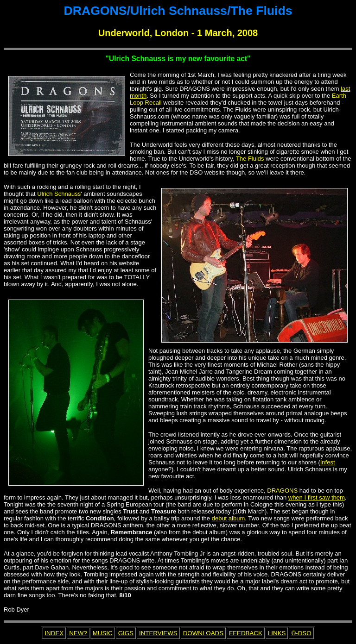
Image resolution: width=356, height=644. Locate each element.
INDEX (54, 633)
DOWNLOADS (203, 633)
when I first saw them (317, 497)
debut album (229, 518)
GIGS (126, 633)
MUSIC (103, 633)
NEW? (78, 633)
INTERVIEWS (158, 633)
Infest (328, 462)
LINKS (277, 633)
